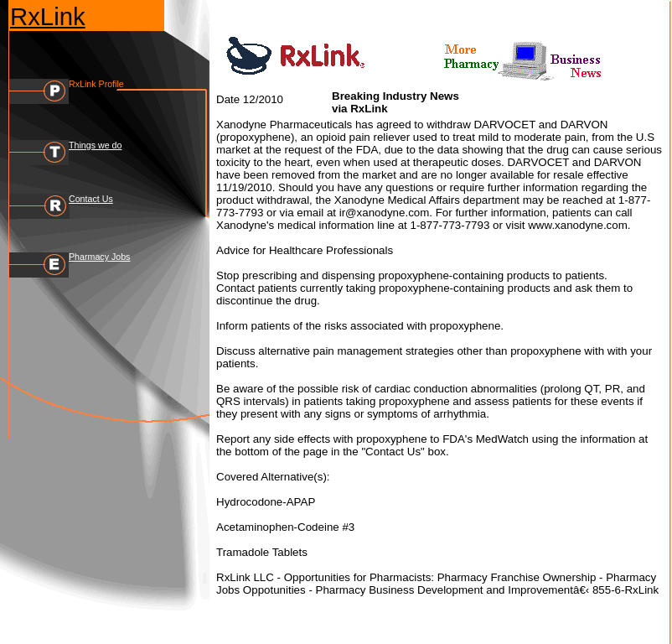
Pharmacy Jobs (99, 257)
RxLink (48, 16)
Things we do (95, 145)
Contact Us (91, 199)
